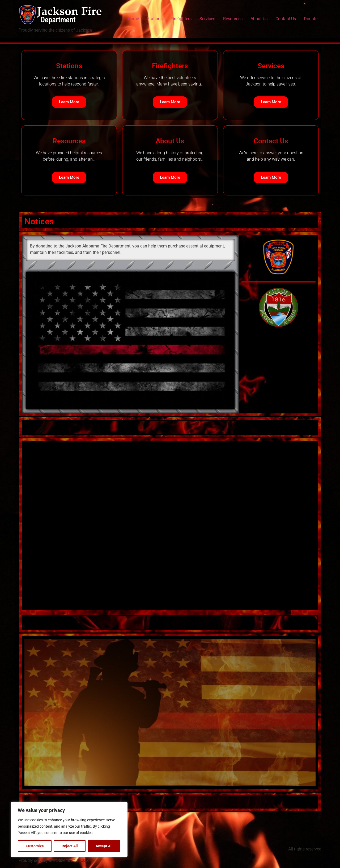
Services (207, 19)
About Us (259, 19)
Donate (311, 19)
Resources (233, 19)
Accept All (104, 846)
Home (133, 19)
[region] (69, 829)
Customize (35, 846)
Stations (155, 19)
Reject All (70, 846)
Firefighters (181, 19)
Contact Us (286, 19)
